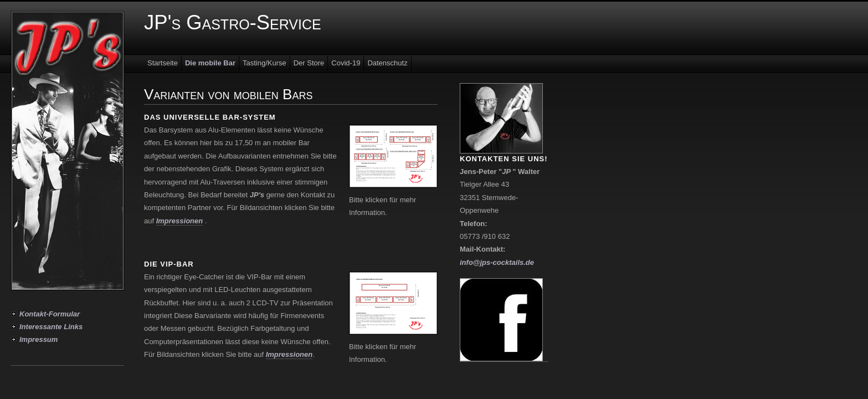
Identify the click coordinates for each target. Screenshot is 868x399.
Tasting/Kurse (264, 63)
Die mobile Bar (210, 63)
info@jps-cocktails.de (497, 262)
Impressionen (180, 221)
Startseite (163, 63)
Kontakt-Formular (50, 314)
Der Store (309, 63)
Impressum (38, 339)
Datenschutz (387, 63)
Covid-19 (346, 63)
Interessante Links (51, 327)
